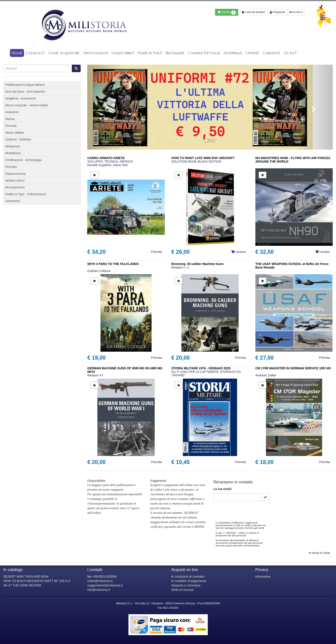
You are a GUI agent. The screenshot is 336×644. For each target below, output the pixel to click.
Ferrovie (11, 126)
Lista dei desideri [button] (253, 12)
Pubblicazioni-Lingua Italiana (25, 85)
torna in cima (319, 553)
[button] (106, 107)
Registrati (277, 12)
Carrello (227, 13)
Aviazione (12, 112)
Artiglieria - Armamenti (20, 98)
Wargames (13, 146)
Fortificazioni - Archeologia (23, 160)
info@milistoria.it (99, 590)
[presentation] (247, 509)
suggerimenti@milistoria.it (105, 585)
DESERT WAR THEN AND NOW (26, 576)
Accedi (296, 12)
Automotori (13, 201)
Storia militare (15, 133)
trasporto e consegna (186, 585)
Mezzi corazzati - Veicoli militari (27, 105)
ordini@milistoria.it (100, 581)
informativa (263, 576)
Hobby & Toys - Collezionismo (26, 194)
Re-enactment (15, 187)
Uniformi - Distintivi (18, 139)
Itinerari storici (15, 180)
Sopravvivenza (15, 174)
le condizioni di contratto (188, 576)
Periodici (11, 167)
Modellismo (13, 153)
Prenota (156, 252)
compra (238, 252)
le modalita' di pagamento (189, 581)
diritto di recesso (183, 590)
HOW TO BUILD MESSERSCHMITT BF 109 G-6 (37, 581)
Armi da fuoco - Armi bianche (25, 92)
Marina (10, 119)
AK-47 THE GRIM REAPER (22, 585)
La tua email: (223, 489)
